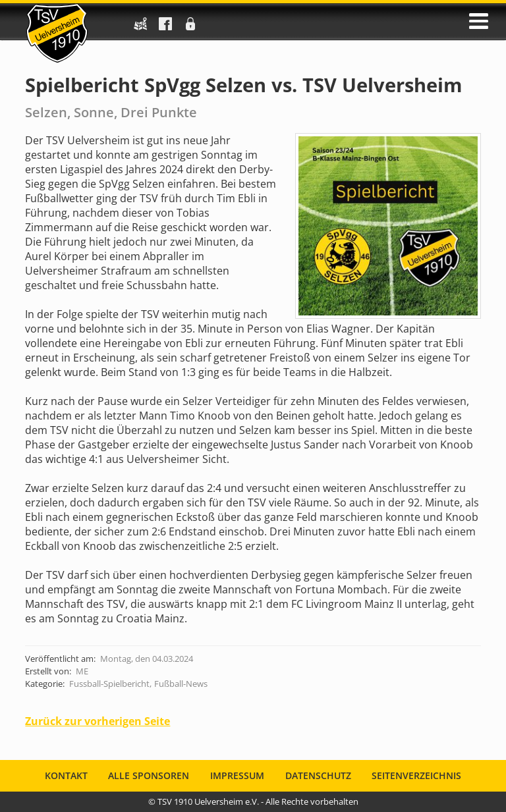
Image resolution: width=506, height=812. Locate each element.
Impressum (237, 776)
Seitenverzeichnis (416, 776)
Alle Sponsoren (149, 776)
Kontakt (66, 776)
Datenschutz (318, 776)
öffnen (479, 21)
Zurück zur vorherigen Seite (98, 721)
